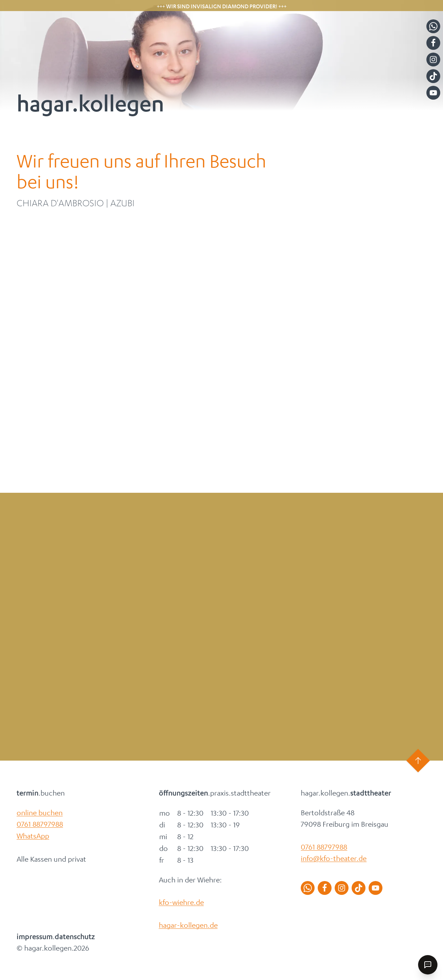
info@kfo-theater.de (334, 858)
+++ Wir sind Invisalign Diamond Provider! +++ (222, 6)
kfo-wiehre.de (181, 902)
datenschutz (75, 937)
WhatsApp (33, 836)
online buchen (40, 813)
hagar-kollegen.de (188, 925)
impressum (35, 937)
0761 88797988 (40, 824)
